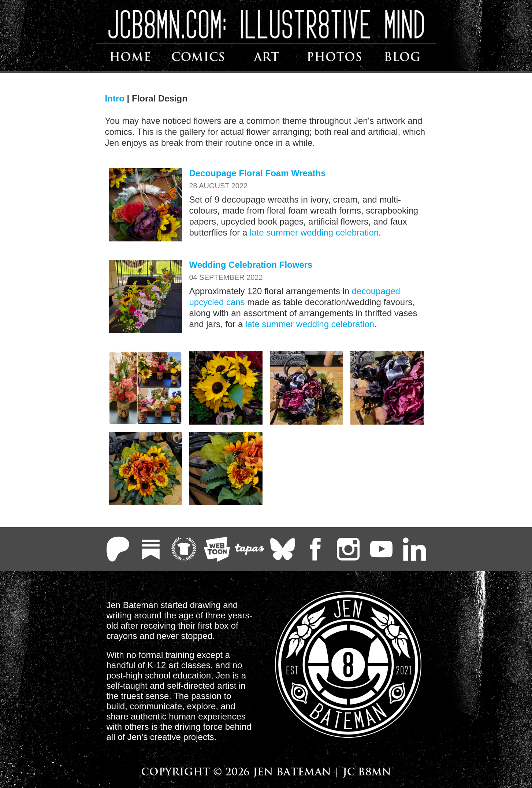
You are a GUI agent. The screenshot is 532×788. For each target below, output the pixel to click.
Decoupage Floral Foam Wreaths (258, 173)
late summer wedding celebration (314, 232)
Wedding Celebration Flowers (251, 265)
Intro (115, 98)
